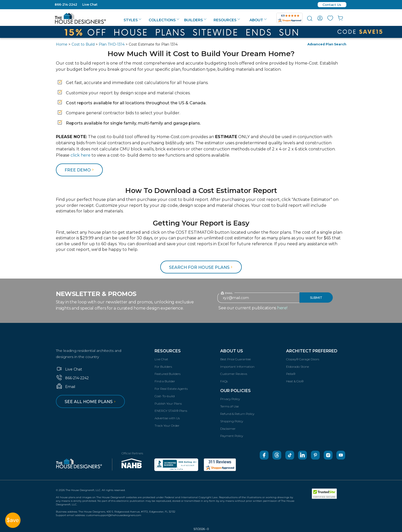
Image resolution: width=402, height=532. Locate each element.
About (258, 20)
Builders (195, 20)
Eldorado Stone (298, 367)
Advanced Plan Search (327, 44)
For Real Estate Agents (171, 389)
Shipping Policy (232, 421)
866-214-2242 (66, 4)
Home (62, 44)
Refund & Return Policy (237, 414)
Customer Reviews (234, 374)
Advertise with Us (167, 418)
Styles (132, 20)
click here (81, 155)
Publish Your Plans (168, 403)
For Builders (163, 367)
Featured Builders (168, 374)
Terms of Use (229, 406)
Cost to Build (83, 44)
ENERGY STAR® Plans (171, 411)
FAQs (224, 381)
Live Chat (90, 4)
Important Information (237, 367)
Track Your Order (167, 426)
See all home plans (91, 402)
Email (66, 387)
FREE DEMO (80, 170)
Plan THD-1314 (112, 44)
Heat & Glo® (295, 381)
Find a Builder (165, 381)
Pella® (291, 374)
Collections (164, 20)
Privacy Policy (230, 399)
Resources (227, 20)
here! (282, 308)
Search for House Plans (201, 267)
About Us (232, 351)
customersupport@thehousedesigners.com (114, 515)
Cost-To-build (165, 396)
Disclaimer (228, 429)
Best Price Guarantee (235, 359)
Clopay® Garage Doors (303, 359)
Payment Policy (232, 436)
